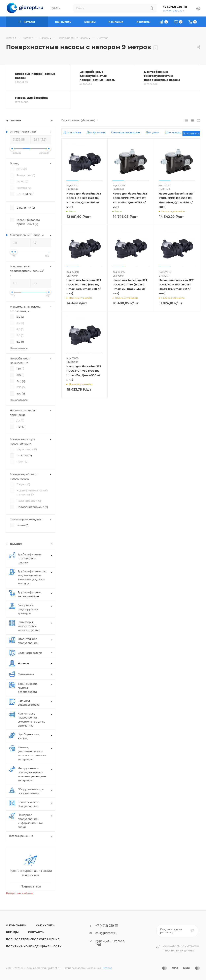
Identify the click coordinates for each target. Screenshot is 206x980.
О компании (16, 925)
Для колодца (175, 132)
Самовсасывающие (126, 132)
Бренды (12, 932)
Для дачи (153, 132)
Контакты (36, 932)
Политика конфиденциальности (34, 946)
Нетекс (107, 968)
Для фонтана (96, 132)
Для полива (72, 132)
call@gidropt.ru (106, 933)
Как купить (45, 925)
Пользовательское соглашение (33, 939)
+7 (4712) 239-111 (175, 7)
